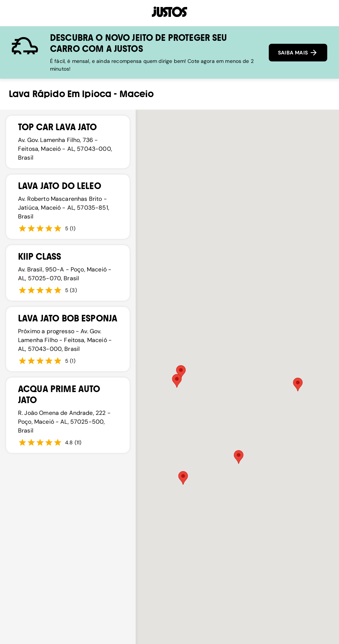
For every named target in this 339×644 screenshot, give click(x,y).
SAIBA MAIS (298, 53)
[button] (181, 372)
